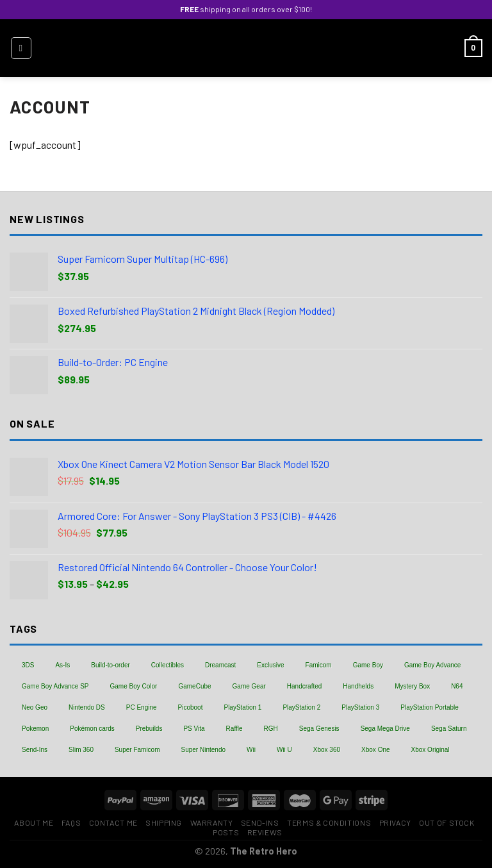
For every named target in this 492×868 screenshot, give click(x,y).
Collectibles (168, 665)
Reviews (265, 832)
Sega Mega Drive (385, 729)
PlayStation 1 (242, 707)
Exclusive (270, 665)
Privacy (395, 822)
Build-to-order (111, 665)
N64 (457, 686)
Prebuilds (149, 729)
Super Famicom (137, 750)
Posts (226, 832)
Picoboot (191, 707)
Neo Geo (35, 707)
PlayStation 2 (301, 707)
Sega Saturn (449, 729)
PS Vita (194, 729)
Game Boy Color (134, 686)
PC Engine (142, 707)
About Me (34, 822)
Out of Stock (447, 822)
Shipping (164, 822)
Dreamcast (220, 665)
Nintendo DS (87, 707)
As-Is (62, 665)
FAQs (71, 822)
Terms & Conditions (329, 822)
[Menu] (21, 48)
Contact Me (113, 822)
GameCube (194, 686)
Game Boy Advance (432, 665)
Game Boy (368, 665)
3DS (28, 665)
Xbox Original (430, 750)
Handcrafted (304, 686)
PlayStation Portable (430, 707)
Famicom (319, 665)
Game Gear (249, 686)
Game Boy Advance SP (55, 686)
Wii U (284, 750)
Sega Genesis (319, 729)
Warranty (212, 822)
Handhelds (358, 686)
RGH (271, 729)
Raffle (234, 729)
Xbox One (375, 750)
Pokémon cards (92, 729)
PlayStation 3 (360, 707)
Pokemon (35, 729)
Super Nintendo (204, 750)
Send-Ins (35, 750)
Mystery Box (412, 686)
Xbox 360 (327, 750)
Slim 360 (81, 750)
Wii (251, 750)
